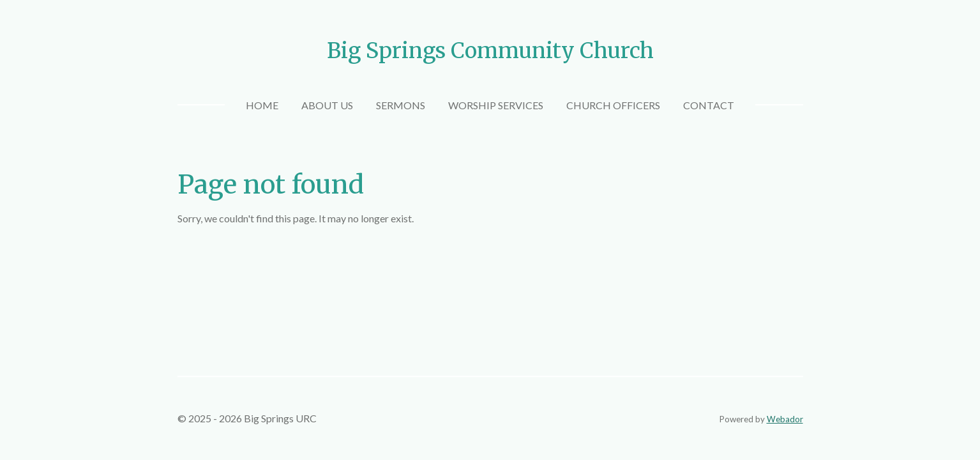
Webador (785, 419)
